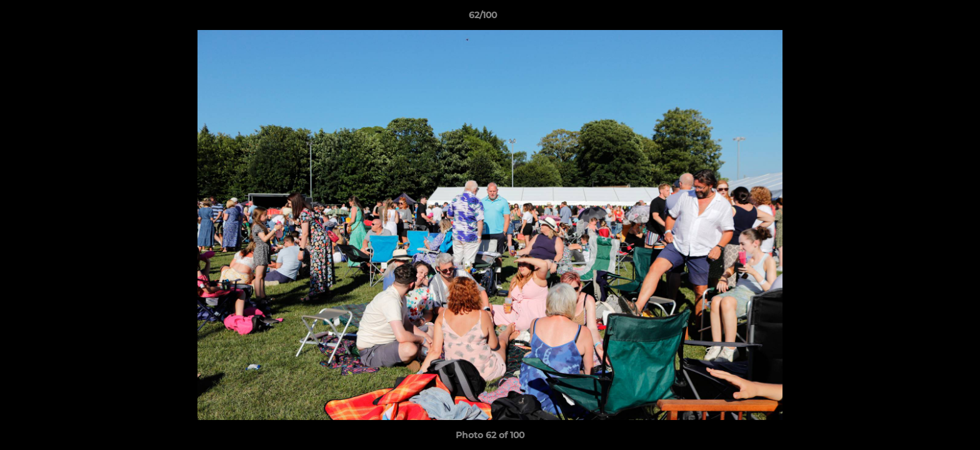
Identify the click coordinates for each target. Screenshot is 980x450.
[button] (927, 18)
